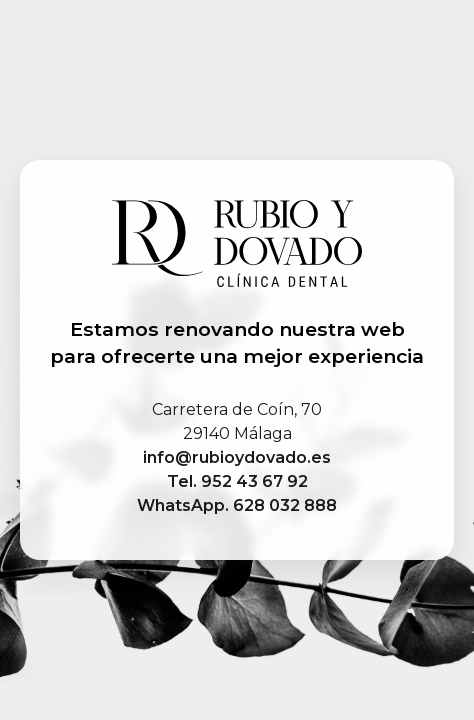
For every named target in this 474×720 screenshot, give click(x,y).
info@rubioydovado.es (237, 457)
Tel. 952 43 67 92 (237, 481)
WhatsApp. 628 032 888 (237, 505)
